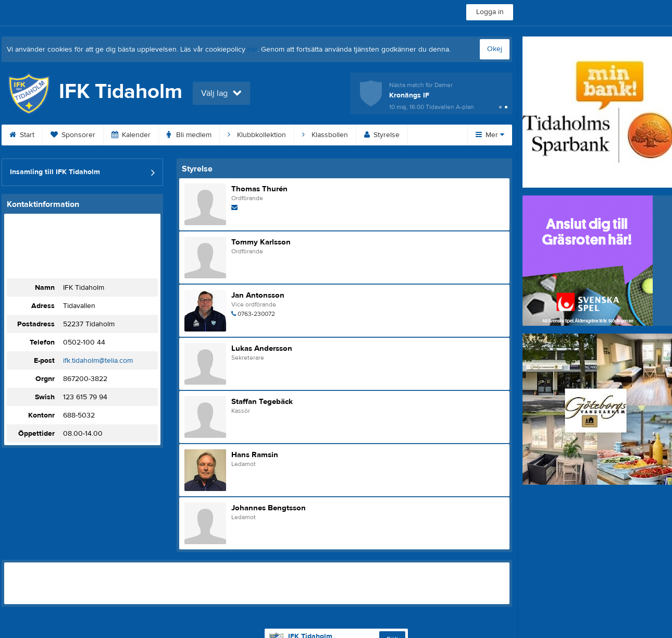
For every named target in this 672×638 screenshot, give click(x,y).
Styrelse (382, 135)
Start (22, 135)
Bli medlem (189, 135)
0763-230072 (256, 314)
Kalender (131, 135)
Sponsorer (73, 135)
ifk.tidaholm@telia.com (98, 361)
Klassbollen (325, 135)
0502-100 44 (84, 342)
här (252, 50)
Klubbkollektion (257, 135)
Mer (490, 135)
